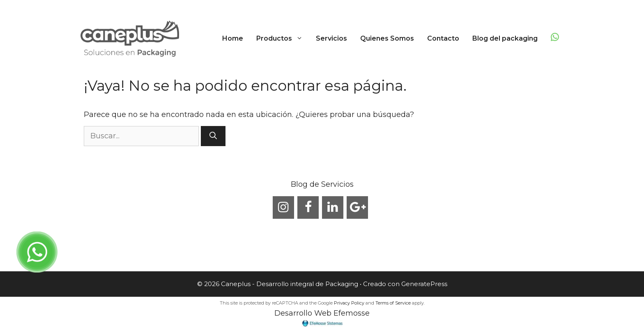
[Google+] (357, 207)
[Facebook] (308, 207)
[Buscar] (213, 136)
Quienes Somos (387, 38)
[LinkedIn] (333, 207)
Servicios (331, 38)
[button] (301, 39)
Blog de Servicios (322, 184)
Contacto (443, 38)
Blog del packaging (505, 38)
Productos (283, 39)
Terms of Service (393, 303)
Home (233, 38)
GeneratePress (424, 284)
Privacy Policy (349, 303)
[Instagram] (283, 207)
